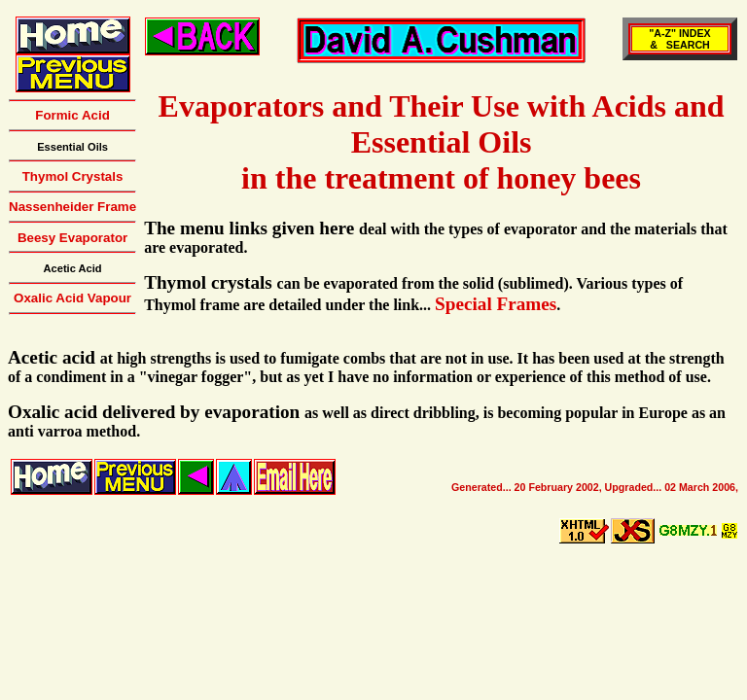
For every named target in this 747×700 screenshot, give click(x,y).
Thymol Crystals (73, 176)
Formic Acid (72, 115)
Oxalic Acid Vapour (72, 298)
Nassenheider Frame (72, 207)
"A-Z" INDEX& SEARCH (679, 39)
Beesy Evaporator (72, 238)
